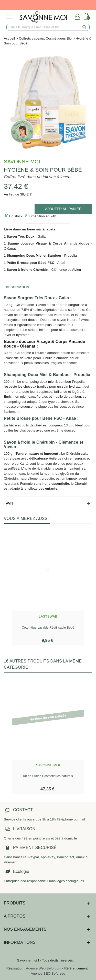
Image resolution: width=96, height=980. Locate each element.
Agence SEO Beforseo (48, 973)
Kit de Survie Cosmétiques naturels (48, 776)
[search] (84, 27)
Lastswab (48, 616)
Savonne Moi (22, 162)
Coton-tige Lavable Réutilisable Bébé (48, 628)
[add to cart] (63, 209)
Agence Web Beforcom (44, 968)
